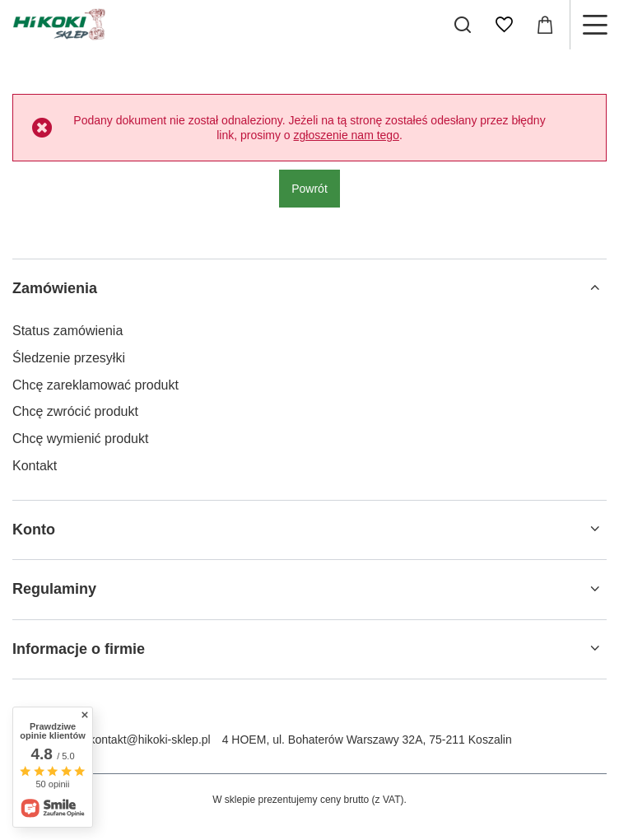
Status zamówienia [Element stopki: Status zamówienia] (67, 331)
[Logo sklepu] (59, 25)
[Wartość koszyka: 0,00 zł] (545, 25)
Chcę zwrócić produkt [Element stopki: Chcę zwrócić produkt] (75, 411)
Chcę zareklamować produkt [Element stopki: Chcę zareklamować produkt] (95, 385)
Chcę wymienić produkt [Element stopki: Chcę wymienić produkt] (80, 439)
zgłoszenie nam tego (347, 135)
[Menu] (594, 25)
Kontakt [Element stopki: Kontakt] (35, 466)
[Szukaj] (463, 25)
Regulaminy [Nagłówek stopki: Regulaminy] (54, 589)
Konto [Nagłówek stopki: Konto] (34, 530)
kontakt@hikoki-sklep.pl (149, 740)
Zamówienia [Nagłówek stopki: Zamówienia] (55, 288)
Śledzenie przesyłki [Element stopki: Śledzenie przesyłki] (69, 358)
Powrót (309, 189)
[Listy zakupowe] (504, 25)
